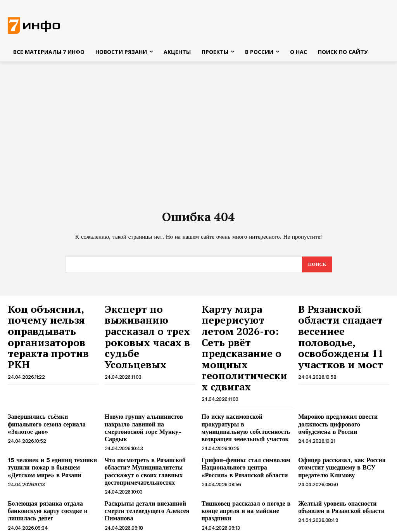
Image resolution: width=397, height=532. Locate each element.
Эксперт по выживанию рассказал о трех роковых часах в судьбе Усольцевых (149, 322)
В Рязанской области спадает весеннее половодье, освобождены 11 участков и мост (338, 326)
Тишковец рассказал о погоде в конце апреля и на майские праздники (240, 466)
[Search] (317, 267)
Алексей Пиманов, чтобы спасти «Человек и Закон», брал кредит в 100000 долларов (147, 499)
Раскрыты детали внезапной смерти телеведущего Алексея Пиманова (150, 463)
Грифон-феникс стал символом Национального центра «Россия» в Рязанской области (245, 426)
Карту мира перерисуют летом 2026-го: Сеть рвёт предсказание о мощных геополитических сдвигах (238, 334)
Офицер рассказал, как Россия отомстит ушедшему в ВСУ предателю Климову (336, 426)
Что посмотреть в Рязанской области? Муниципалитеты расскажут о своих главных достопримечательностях (140, 430)
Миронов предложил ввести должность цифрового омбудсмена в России (342, 393)
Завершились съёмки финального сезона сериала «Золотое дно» (50, 390)
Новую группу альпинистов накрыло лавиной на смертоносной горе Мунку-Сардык (148, 393)
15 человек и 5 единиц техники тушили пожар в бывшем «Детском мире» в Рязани (52, 426)
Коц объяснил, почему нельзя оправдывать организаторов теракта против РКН (50, 322)
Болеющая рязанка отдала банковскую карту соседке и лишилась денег (42, 466)
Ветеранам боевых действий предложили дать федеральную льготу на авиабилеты (46, 499)
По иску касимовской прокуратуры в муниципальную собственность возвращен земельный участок (245, 393)
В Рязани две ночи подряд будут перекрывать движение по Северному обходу (241, 499)
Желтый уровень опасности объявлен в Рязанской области (336, 463)
